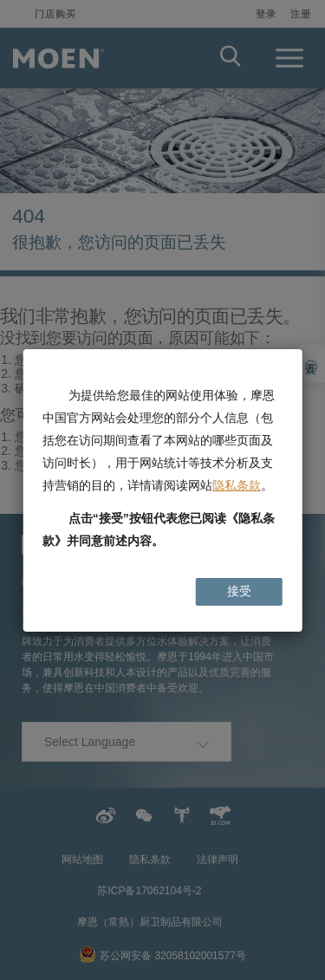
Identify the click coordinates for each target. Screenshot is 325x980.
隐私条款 (237, 485)
